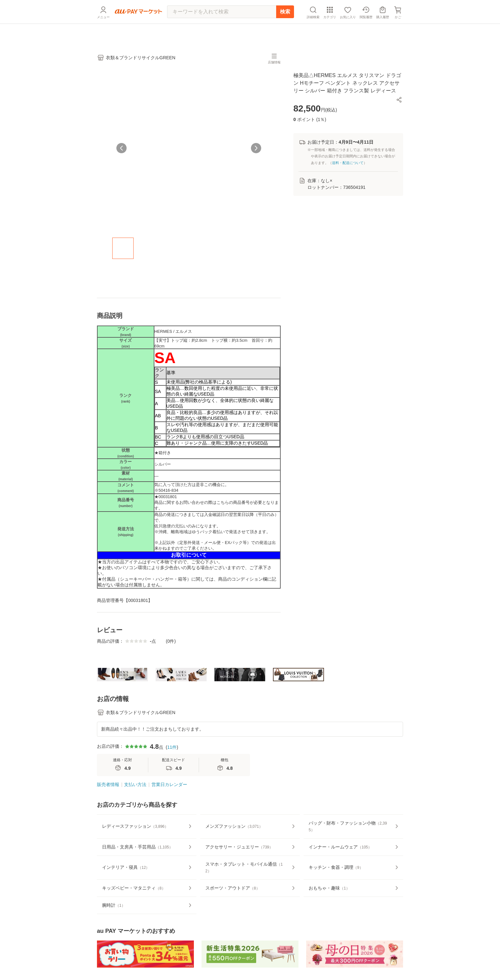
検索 (285, 27)
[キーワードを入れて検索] (222, 27)
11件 (172, 767)
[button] (399, 100)
